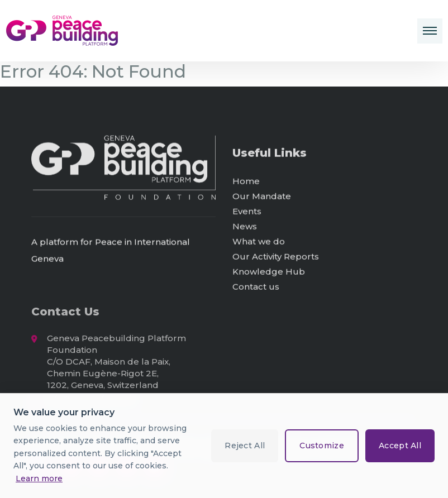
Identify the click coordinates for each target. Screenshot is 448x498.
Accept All (400, 446)
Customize (322, 446)
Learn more (39, 478)
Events (247, 212)
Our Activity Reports (276, 257)
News (245, 227)
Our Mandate (262, 197)
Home (246, 182)
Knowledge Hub (269, 272)
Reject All (245, 446)
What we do (259, 242)
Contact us (256, 287)
